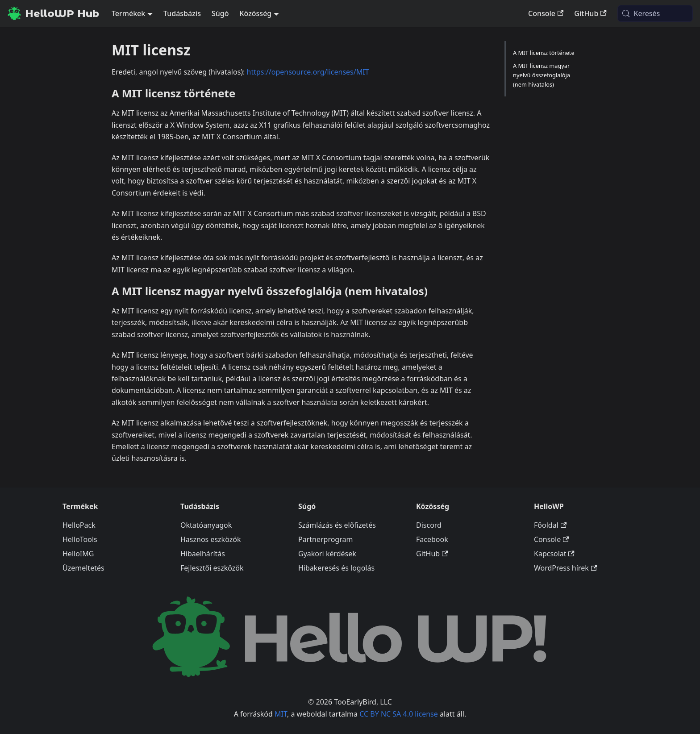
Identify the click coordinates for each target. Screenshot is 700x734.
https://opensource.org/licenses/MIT (308, 72)
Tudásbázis (182, 13)
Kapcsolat (554, 554)
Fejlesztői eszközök (212, 568)
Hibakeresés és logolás (336, 568)
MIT (281, 714)
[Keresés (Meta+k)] (655, 13)
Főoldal (550, 525)
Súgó (220, 13)
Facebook (432, 539)
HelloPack (79, 525)
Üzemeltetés (83, 568)
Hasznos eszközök (210, 539)
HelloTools (80, 539)
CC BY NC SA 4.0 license (399, 714)
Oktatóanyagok (206, 525)
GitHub (590, 13)
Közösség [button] (255, 13)
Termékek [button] (128, 13)
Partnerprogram (325, 539)
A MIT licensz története (544, 53)
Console (546, 13)
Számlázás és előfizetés (337, 525)
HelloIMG (78, 554)
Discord (429, 525)
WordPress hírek (565, 568)
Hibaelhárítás (203, 554)
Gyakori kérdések (327, 554)
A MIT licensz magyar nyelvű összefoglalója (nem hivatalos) (542, 75)
